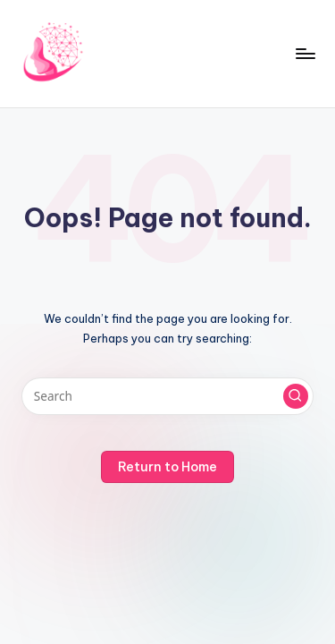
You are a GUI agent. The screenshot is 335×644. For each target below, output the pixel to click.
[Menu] (305, 53)
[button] (296, 396)
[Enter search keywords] (167, 396)
